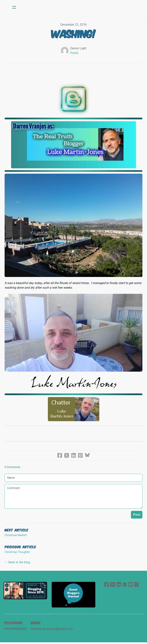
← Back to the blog (17, 563)
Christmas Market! (16, 536)
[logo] (78, 7)
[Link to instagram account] (137, 585)
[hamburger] (14, 7)
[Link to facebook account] (106, 585)
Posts (74, 53)
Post (137, 516)
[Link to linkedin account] (118, 585)
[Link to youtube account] (131, 585)
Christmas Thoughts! (17, 553)
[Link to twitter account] (112, 585)
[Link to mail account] (125, 585)
